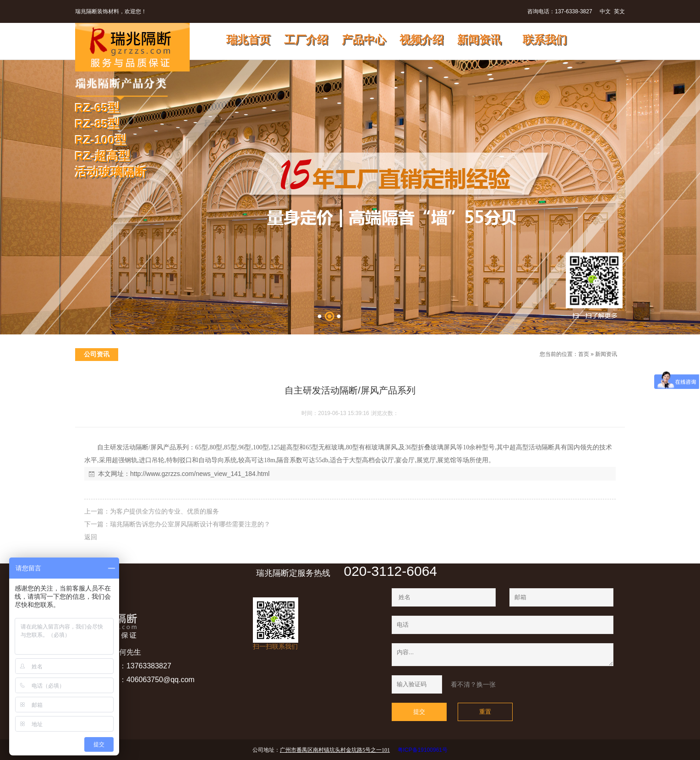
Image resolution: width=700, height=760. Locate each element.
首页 (584, 354)
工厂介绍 (311, 40)
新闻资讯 (485, 40)
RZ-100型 (101, 140)
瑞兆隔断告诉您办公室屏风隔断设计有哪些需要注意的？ (190, 524)
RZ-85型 (98, 124)
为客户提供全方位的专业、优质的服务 (164, 511)
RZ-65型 (98, 108)
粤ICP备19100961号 (423, 750)
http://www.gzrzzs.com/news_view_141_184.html (200, 474)
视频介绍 (426, 40)
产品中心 (368, 40)
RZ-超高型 (103, 156)
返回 (91, 537)
